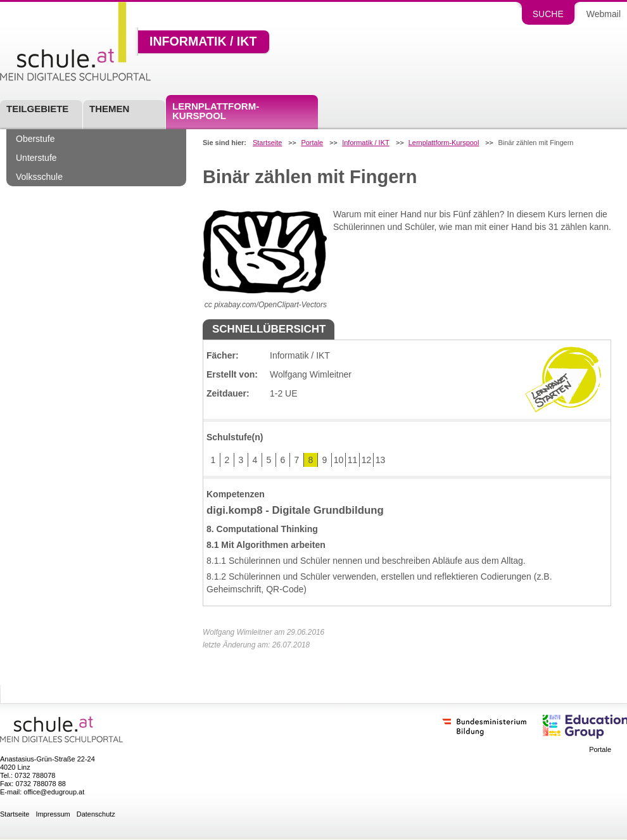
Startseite (267, 143)
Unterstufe (36, 158)
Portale (312, 143)
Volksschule (39, 177)
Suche (548, 14)
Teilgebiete (37, 109)
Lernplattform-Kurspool (216, 111)
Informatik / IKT (203, 42)
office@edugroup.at (54, 792)
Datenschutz (96, 814)
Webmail (604, 14)
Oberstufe (35, 139)
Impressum (53, 814)
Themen (109, 109)
